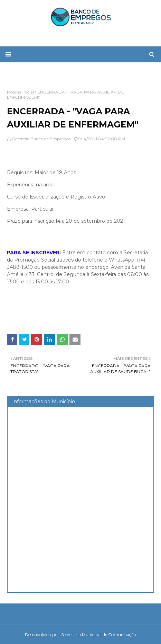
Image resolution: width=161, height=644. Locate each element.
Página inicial (20, 92)
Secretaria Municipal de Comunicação (99, 634)
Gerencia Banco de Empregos (41, 139)
